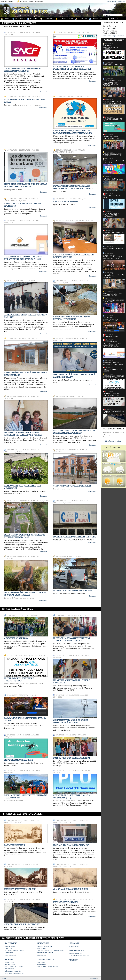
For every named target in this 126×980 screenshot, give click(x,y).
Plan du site (122, 1)
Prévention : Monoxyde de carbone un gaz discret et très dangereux (26, 185)
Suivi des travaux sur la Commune (22, 924)
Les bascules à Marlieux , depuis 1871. (72, 845)
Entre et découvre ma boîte (114, 202)
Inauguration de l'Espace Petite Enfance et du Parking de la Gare (25, 536)
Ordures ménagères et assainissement (50, 951)
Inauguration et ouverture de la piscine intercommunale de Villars (74, 432)
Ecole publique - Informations (47, 967)
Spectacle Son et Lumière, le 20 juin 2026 (114, 184)
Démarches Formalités (13, 971)
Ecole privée (78, 899)
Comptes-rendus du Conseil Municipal (114, 400)
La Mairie (34, 19)
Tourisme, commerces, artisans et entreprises (113, 364)
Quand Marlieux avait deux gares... (71, 889)
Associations (42, 948)
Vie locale (72, 615)
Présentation (10, 946)
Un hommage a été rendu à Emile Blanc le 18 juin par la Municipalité (25, 594)
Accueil (7, 19)
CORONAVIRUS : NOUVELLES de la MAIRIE (72, 486)
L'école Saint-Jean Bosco (66, 902)
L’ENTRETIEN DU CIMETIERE (66, 202)
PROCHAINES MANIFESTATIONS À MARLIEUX (114, 53)
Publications (71, 199)
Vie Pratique (48, 19)
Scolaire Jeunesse (66, 19)
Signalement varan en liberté (112, 370)
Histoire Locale (99, 19)
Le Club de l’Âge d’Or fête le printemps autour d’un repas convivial (72, 640)
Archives (114, 19)
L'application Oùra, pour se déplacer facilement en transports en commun (73, 132)
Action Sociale (74, 946)
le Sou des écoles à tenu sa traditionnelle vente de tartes (114, 281)
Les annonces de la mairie (28, 32)
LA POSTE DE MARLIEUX (15, 845)
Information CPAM (110, 337)
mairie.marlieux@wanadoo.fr (113, 36)
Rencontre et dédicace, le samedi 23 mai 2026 (114, 108)
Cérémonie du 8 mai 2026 (16, 638)
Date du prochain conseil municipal (72, 758)
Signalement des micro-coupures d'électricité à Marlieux (70, 721)
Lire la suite (43, 92)
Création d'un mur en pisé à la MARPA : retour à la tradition (72, 318)
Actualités (21, 281)
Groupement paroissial (45, 953)
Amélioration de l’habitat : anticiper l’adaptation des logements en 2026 (23, 258)
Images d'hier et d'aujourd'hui (20, 889)
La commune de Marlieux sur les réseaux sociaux (114, 324)
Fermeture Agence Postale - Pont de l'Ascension (114, 220)
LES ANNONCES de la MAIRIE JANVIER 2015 (72, 591)
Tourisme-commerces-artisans (16, 951)
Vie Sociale (83, 19)
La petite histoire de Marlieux (79, 956)
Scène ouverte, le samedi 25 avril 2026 (114, 306)
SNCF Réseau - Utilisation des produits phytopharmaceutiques (24, 70)
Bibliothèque (10, 969)
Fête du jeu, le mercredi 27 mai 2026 (114, 167)
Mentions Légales (112, 1)
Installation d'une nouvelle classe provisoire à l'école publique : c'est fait (73, 187)
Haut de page (93, 978)
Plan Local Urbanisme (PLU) (77, 770)
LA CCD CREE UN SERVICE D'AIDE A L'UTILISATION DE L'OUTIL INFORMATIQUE (72, 68)
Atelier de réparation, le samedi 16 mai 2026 (113, 155)
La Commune (20, 19)
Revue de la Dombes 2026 (114, 238)
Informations (73, 32)
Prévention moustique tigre (19, 760)
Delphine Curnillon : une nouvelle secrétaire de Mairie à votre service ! (23, 434)
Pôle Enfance (29, 655)
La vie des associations (75, 221)
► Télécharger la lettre (112, 441)
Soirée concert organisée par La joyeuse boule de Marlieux (114, 262)
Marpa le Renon (10, 955)
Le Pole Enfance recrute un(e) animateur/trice (19, 680)
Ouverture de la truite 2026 (113, 249)
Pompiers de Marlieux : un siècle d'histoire (75, 537)
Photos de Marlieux (30, 864)
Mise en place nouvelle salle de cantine (113, 294)
